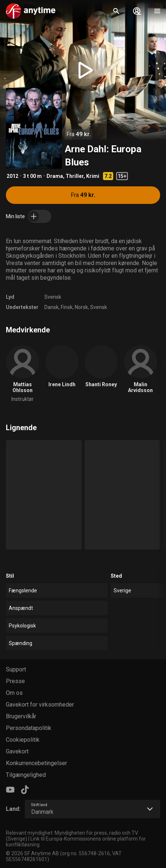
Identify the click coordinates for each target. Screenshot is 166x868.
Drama (55, 176)
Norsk (81, 307)
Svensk (53, 297)
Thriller (75, 176)
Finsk (67, 307)
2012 (12, 176)
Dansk (51, 307)
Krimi (93, 176)
